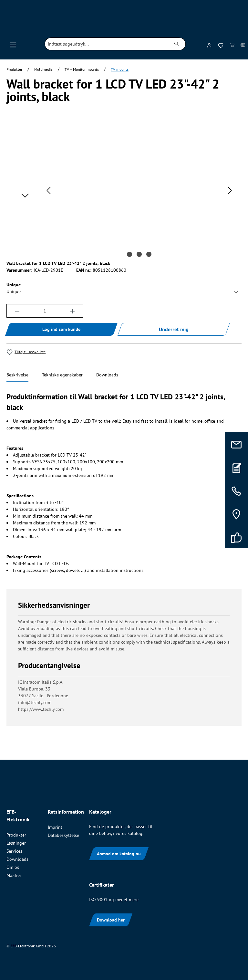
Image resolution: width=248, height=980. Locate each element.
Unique (14, 285)
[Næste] (230, 190)
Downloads (17, 859)
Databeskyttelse (63, 835)
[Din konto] (209, 44)
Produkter (16, 835)
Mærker (14, 875)
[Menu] (13, 44)
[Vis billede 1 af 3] (129, 254)
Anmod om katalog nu (119, 854)
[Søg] (177, 44)
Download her (111, 920)
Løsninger (16, 843)
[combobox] (106, 44)
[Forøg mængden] (73, 311)
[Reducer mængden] (17, 311)
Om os (13, 867)
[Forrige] (48, 190)
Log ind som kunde (61, 329)
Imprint (55, 827)
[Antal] (45, 311)
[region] (124, 191)
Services (14, 851)
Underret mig (174, 329)
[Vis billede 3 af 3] (149, 254)
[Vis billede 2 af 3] (139, 254)
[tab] (17, 375)
